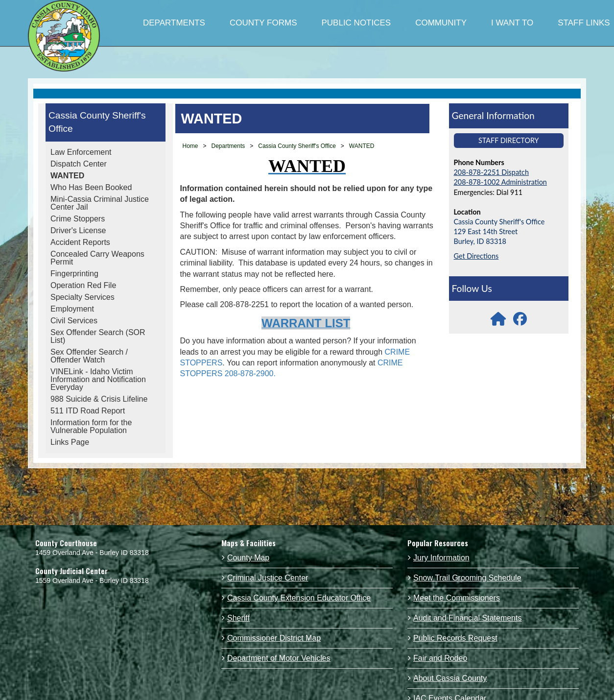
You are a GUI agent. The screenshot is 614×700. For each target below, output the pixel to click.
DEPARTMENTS (174, 23)
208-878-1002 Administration (500, 182)
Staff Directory (509, 140)
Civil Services (74, 321)
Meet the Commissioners (457, 598)
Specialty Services (83, 297)
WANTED (67, 176)
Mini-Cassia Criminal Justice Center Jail (100, 203)
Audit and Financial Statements (467, 618)
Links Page (70, 442)
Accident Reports (80, 242)
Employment (72, 309)
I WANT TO (512, 23)
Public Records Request (455, 638)
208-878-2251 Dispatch (491, 172)
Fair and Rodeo (440, 658)
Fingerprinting (74, 274)
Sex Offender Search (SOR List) (98, 336)
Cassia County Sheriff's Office (97, 122)
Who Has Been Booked (91, 187)
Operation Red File (83, 285)
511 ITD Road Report (88, 411)
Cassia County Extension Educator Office (299, 598)
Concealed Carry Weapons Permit (97, 258)
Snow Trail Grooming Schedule (467, 578)
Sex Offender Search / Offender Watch (89, 356)
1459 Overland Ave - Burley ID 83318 (92, 553)
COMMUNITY (441, 23)
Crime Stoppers (78, 219)
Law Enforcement (81, 152)
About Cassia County (450, 678)
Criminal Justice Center (268, 578)
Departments (228, 146)
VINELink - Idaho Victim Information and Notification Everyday (98, 379)
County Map (248, 558)
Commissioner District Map (274, 638)
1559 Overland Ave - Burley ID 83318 (92, 580)
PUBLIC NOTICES (356, 23)
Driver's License (78, 230)
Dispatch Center (79, 164)
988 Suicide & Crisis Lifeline (99, 399)
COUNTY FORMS (263, 23)
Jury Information (441, 558)
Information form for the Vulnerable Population (91, 426)
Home (190, 146)
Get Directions (476, 256)
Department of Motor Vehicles (279, 658)
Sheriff (238, 618)
